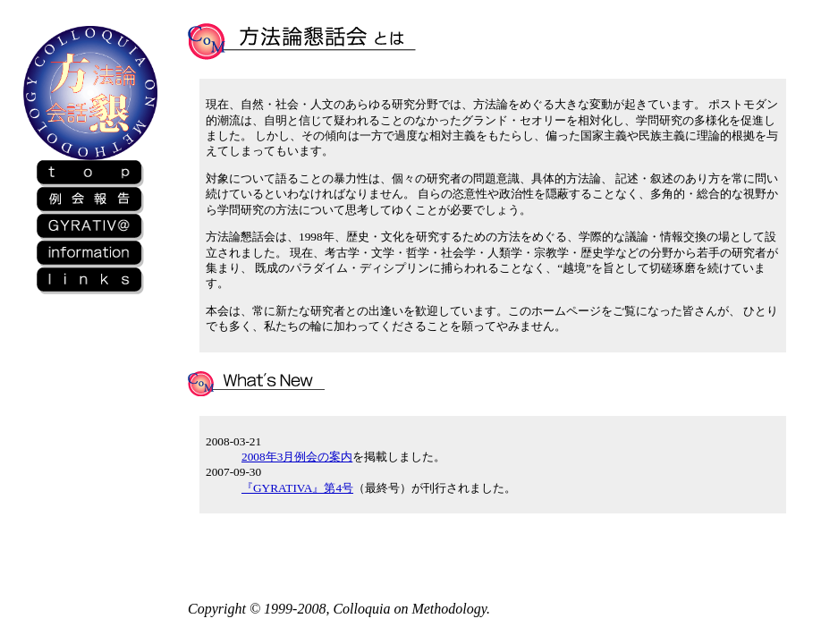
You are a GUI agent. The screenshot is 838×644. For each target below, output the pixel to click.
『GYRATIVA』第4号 (297, 488)
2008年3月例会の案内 (297, 457)
